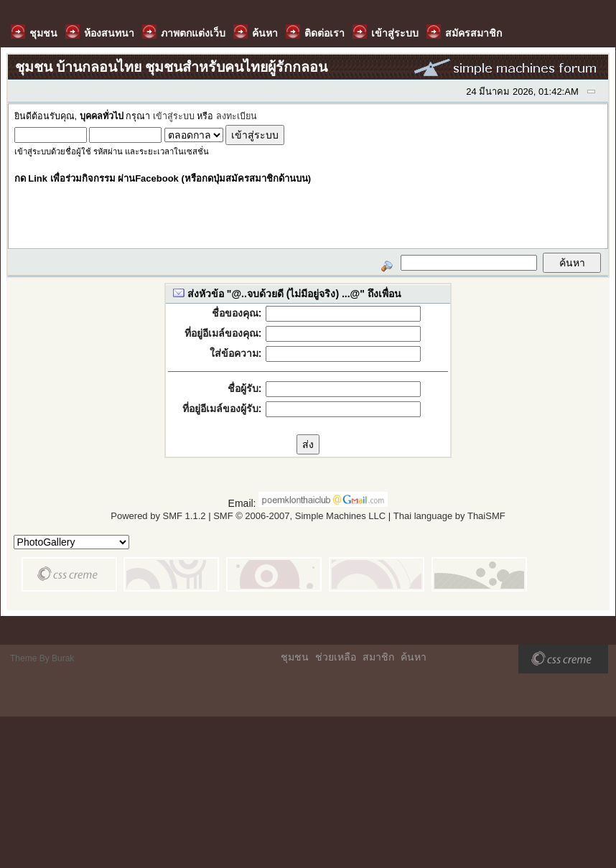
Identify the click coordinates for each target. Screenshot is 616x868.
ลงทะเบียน (237, 116)
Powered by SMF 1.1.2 (158, 516)
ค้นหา (414, 657)
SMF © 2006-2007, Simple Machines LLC (299, 516)
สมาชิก (378, 657)
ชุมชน (295, 657)
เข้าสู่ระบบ (174, 116)
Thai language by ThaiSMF (449, 516)
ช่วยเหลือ (336, 657)
